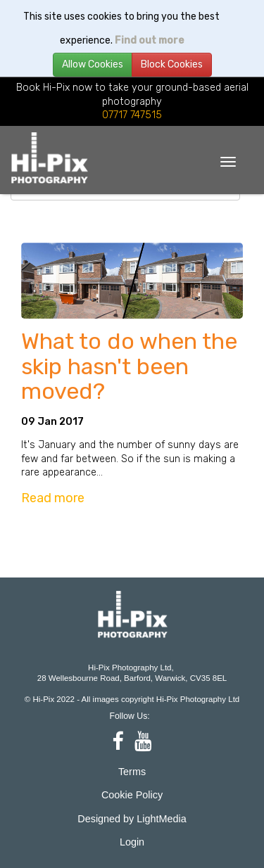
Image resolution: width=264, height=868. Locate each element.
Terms (132, 772)
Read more (53, 498)
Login (132, 842)
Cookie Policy (132, 795)
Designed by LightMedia (132, 819)
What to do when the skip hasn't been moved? (129, 366)
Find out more (149, 40)
